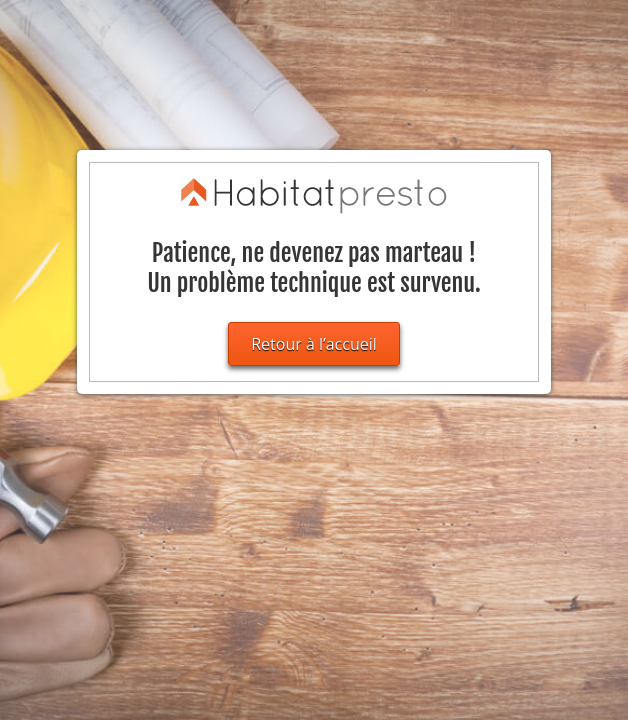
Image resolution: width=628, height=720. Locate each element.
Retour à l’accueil (314, 344)
